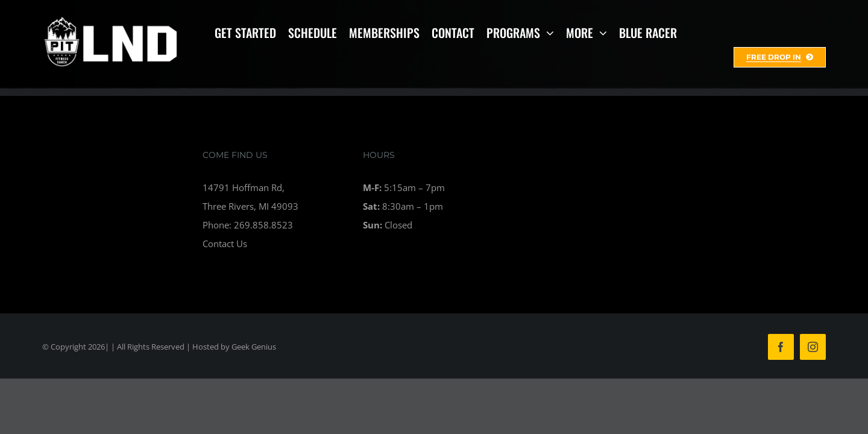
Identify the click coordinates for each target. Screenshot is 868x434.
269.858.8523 (263, 225)
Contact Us (225, 244)
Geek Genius (254, 347)
